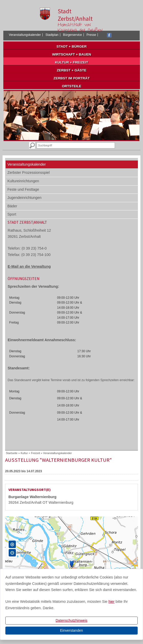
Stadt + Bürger (71, 46)
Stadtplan (52, 35)
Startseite (12, 453)
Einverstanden (71, 630)
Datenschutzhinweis (72, 620)
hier (112, 602)
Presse (91, 35)
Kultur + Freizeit (71, 62)
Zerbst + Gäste (71, 70)
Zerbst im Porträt (71, 78)
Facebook (109, 35)
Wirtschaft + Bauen (72, 54)
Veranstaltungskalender (25, 35)
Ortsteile (71, 86)
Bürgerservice (73, 35)
